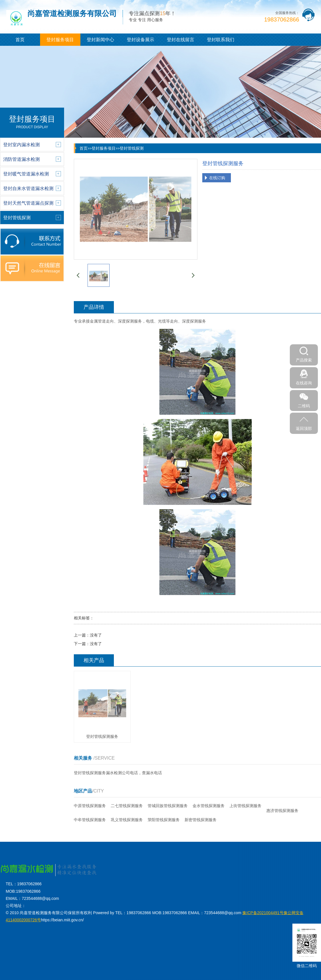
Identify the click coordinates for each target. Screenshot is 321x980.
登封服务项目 (60, 40)
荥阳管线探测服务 (164, 820)
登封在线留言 (181, 40)
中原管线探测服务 (90, 806)
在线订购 (217, 178)
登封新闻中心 (100, 40)
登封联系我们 (221, 40)
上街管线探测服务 (245, 806)
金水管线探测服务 (209, 806)
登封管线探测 (132, 148)
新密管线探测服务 (201, 820)
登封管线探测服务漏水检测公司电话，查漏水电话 (118, 773)
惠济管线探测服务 (282, 811)
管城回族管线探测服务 (168, 806)
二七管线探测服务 (127, 806)
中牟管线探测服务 (90, 820)
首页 (20, 40)
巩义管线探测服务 (127, 820)
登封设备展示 (140, 40)
